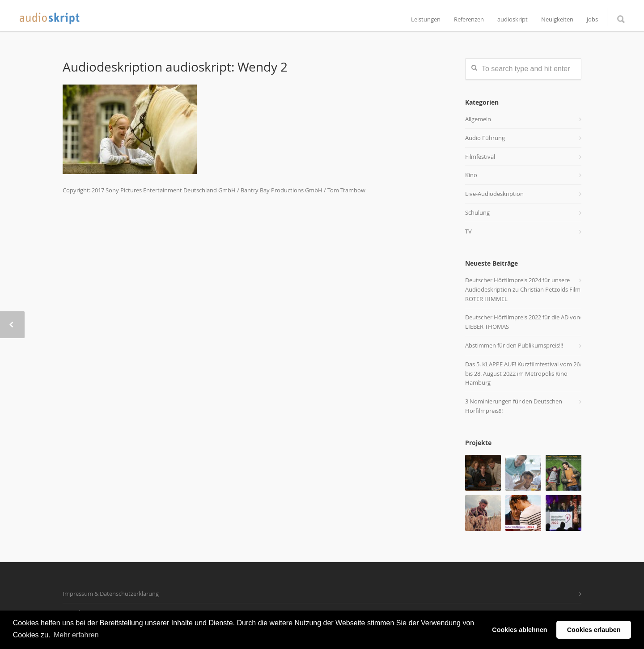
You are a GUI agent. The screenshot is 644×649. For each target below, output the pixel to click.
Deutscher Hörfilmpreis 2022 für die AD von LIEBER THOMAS (523, 322)
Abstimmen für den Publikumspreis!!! (514, 345)
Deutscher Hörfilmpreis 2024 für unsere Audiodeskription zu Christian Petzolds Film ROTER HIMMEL (523, 289)
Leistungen (426, 19)
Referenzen (469, 19)
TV (468, 231)
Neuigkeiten (557, 19)
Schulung (477, 212)
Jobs (592, 19)
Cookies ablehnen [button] (519, 630)
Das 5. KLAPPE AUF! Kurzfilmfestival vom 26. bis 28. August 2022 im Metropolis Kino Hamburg (523, 373)
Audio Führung (485, 138)
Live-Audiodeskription (494, 194)
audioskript (513, 19)
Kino (471, 175)
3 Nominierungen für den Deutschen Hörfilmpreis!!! (514, 406)
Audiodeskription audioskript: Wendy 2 (175, 67)
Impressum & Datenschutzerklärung (111, 594)
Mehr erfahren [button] (76, 635)
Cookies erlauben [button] (594, 630)
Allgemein (478, 119)
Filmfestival (480, 157)
